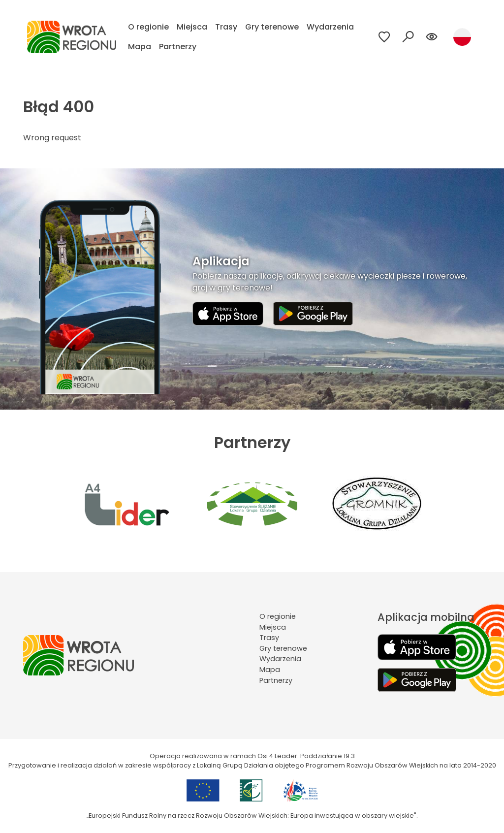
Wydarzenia (330, 27)
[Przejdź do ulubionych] (384, 37)
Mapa (140, 47)
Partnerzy (178, 47)
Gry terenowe (272, 27)
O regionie (148, 27)
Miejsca (192, 27)
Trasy (226, 27)
